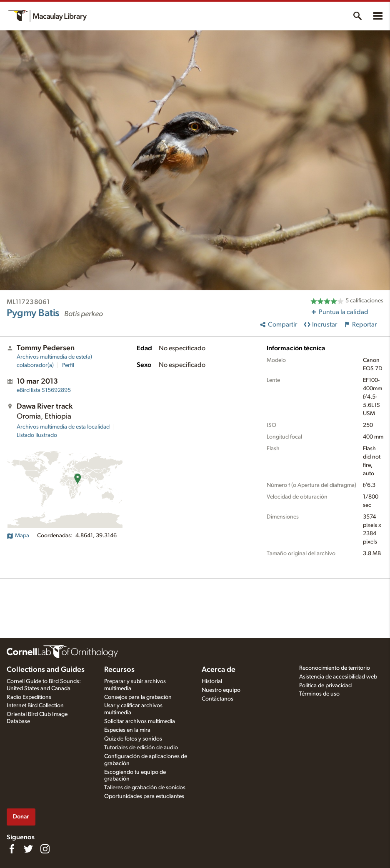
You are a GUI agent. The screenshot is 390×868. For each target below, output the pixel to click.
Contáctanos (217, 699)
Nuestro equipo (221, 690)
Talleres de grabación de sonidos (145, 788)
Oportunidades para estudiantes (144, 796)
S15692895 (44, 390)
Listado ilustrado (37, 435)
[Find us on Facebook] (12, 849)
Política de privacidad (325, 686)
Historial (212, 681)
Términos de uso (319, 694)
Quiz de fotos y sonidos (133, 739)
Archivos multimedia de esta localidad (63, 427)
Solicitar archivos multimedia (140, 721)
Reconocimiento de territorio (335, 668)
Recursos (119, 670)
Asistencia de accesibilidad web (338, 677)
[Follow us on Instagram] (45, 849)
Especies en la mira (127, 730)
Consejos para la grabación (138, 697)
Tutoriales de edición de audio (141, 748)
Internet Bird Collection (35, 706)
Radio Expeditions (29, 697)
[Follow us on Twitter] (28, 849)
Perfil (68, 365)
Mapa (18, 536)
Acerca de (219, 670)
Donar (21, 817)
